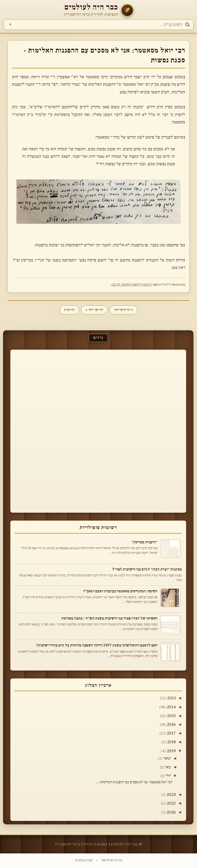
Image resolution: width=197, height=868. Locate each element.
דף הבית (69, 310)
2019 (171, 751)
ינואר (167, 758)
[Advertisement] (166, 430)
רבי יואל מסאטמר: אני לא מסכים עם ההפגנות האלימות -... (134, 782)
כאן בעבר (158, 245)
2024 (171, 795)
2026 (171, 812)
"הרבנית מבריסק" (145, 542)
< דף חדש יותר (124, 310)
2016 (171, 725)
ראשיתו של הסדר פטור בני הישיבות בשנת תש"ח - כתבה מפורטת (109, 618)
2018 (171, 742)
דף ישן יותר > (94, 310)
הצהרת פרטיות (84, 860)
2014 (171, 707)
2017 (171, 733)
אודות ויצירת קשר (111, 860)
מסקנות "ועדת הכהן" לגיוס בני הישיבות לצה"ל (147, 569)
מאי (168, 767)
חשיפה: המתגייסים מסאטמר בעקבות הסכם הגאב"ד (120, 591)
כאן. (174, 268)
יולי (168, 776)
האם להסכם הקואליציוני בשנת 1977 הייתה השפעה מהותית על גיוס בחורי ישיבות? (97, 645)
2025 (171, 803)
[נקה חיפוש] (10, 25)
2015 (171, 716)
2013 (171, 698)
